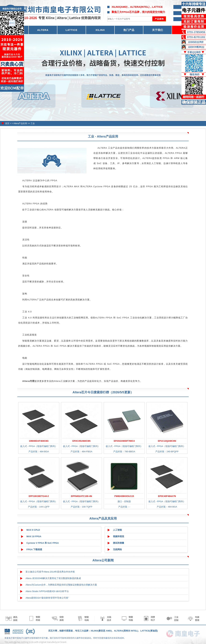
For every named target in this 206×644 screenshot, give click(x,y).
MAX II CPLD (33, 530)
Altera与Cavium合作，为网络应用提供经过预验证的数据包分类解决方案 (61, 585)
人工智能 (117, 530)
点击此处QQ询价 (196, 42)
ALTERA (43, 30)
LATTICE (71, 30)
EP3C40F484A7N (167, 496)
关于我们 (158, 30)
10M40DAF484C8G (39, 441)
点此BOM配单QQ (196, 47)
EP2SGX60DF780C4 (124, 441)
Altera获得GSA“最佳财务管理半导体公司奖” (47, 598)
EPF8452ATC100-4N (81, 496)
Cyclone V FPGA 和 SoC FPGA (43, 543)
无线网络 (117, 549)
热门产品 (129, 30)
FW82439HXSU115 (124, 496)
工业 (33, 123)
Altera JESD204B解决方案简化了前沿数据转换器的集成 (53, 578)
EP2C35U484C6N (82, 441)
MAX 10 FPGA (34, 536)
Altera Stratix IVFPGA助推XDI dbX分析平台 (47, 591)
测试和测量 (119, 543)
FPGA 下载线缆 (34, 549)
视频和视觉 (119, 536)
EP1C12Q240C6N (167, 441)
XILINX (100, 30)
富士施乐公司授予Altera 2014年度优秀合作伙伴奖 (50, 572)
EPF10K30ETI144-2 (39, 496)
